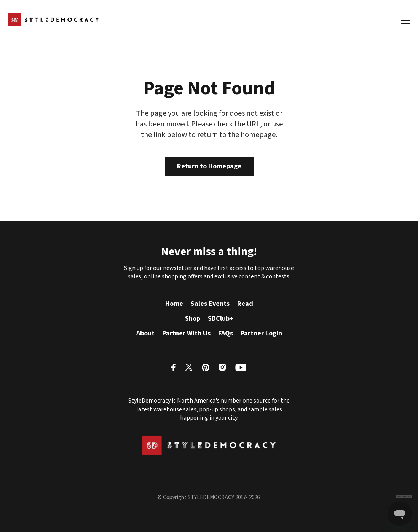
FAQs (226, 333)
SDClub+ (221, 319)
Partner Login (261, 333)
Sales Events (210, 304)
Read (245, 304)
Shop (193, 319)
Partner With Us (186, 333)
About (145, 333)
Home (174, 304)
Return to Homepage (209, 166)
